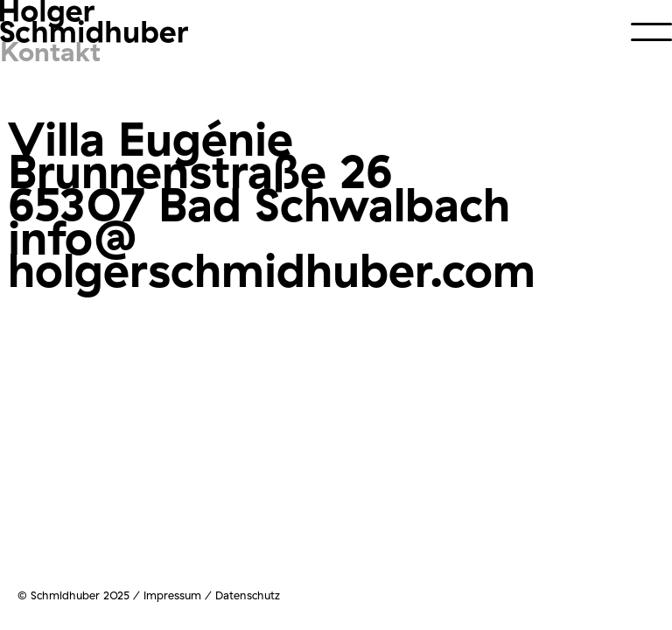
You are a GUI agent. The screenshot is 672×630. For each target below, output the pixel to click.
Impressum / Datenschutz (212, 595)
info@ (73, 237)
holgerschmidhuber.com (272, 269)
